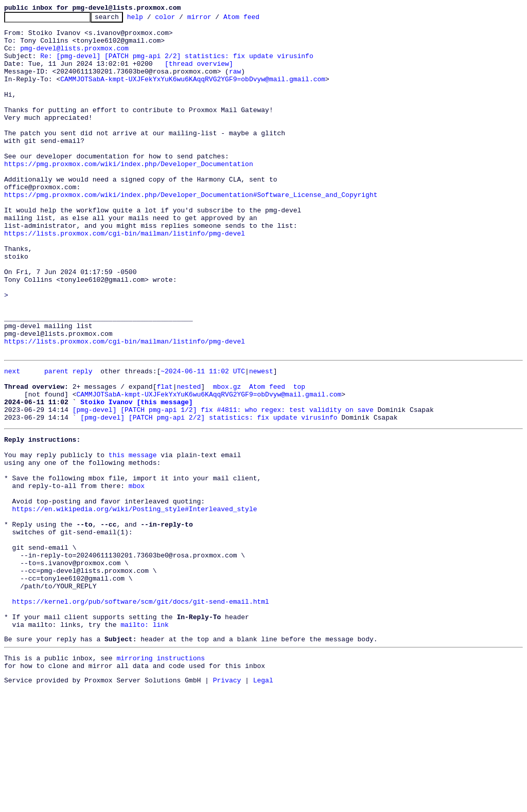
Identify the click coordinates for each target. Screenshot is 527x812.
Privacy (227, 803)
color (181, 20)
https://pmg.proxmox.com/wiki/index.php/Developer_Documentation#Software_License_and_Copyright (191, 231)
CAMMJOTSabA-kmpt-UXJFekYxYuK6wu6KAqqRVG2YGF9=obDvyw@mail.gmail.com (193, 93)
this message (133, 538)
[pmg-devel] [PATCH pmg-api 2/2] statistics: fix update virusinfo (209, 496)
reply (83, 440)
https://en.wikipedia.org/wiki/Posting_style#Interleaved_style (135, 603)
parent (56, 440)
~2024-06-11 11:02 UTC (203, 440)
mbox (137, 575)
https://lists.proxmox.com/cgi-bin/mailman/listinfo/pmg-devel (125, 278)
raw (235, 83)
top (299, 459)
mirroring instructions (161, 778)
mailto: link (145, 742)
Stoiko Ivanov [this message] (136, 477)
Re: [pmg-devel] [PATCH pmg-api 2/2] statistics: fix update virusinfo (177, 65)
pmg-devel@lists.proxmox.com (74, 56)
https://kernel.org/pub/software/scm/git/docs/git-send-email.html (141, 714)
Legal (263, 803)
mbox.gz (227, 459)
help (151, 20)
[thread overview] (199, 74)
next (12, 440)
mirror (215, 20)
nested (189, 459)
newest (261, 440)
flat (164, 459)
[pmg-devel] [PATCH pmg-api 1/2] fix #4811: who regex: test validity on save (223, 486)
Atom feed (257, 20)
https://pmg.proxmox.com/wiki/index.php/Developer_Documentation (129, 194)
